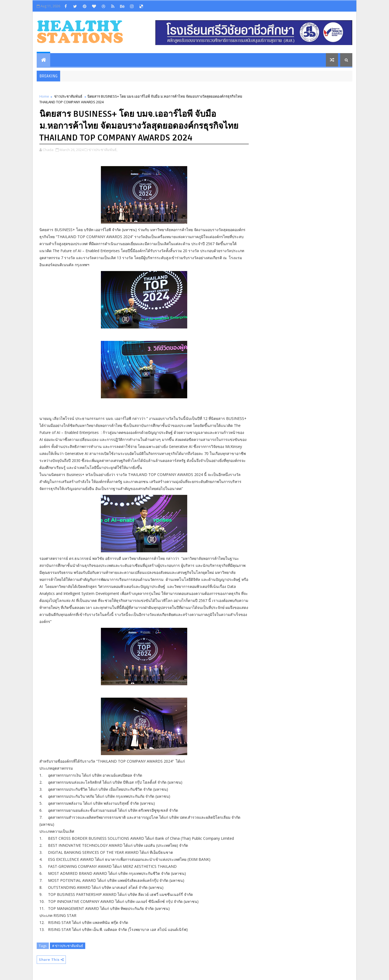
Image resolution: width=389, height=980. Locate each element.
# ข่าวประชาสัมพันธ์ (68, 946)
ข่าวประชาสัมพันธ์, (103, 150)
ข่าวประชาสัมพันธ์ (68, 96)
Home (44, 96)
